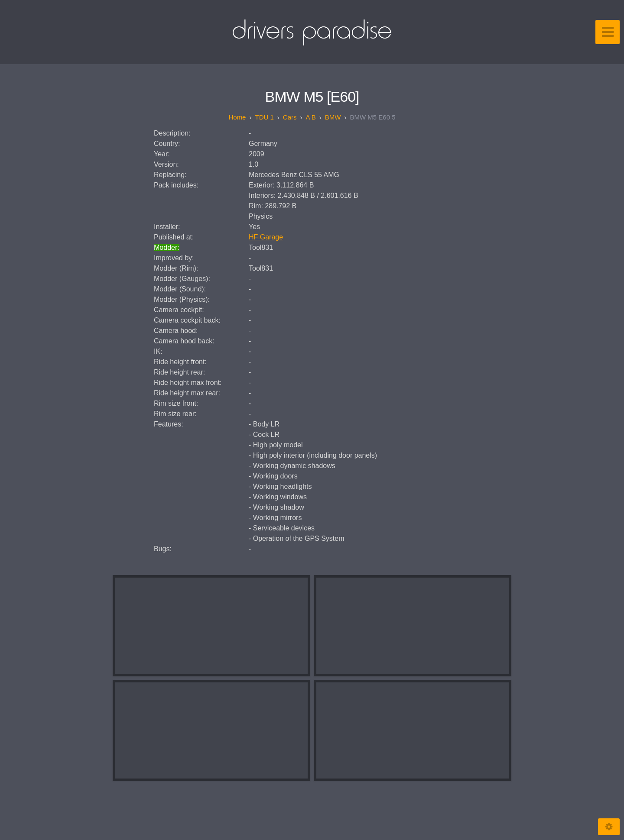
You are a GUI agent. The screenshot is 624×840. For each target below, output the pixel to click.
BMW (333, 117)
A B (310, 117)
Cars (290, 117)
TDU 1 (264, 117)
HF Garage (266, 237)
